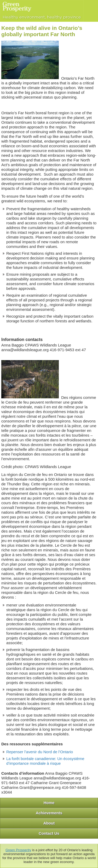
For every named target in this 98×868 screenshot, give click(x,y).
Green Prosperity (18, 850)
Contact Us (49, 833)
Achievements (49, 813)
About (49, 823)
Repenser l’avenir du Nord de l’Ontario (40, 752)
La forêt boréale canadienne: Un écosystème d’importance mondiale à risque (45, 761)
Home (49, 803)
